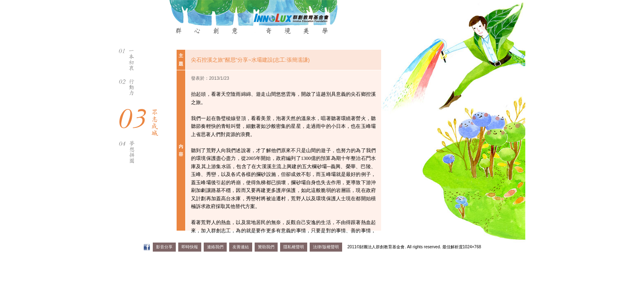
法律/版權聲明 (326, 247)
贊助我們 (266, 247)
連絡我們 (215, 247)
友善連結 (241, 247)
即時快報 (190, 247)
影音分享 (164, 247)
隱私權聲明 (294, 247)
